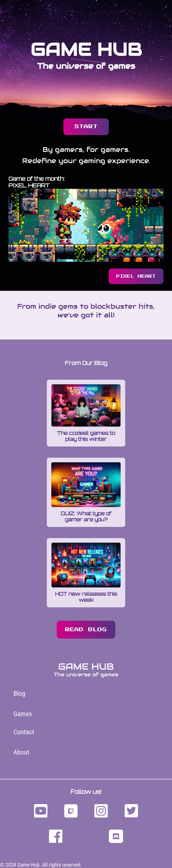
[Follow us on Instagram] (101, 811)
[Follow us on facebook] (56, 837)
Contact (24, 732)
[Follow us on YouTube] (41, 811)
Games (23, 714)
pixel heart (136, 276)
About (21, 752)
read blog (86, 630)
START (86, 127)
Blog (19, 693)
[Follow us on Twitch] (71, 811)
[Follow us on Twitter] (131, 811)
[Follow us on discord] (116, 837)
